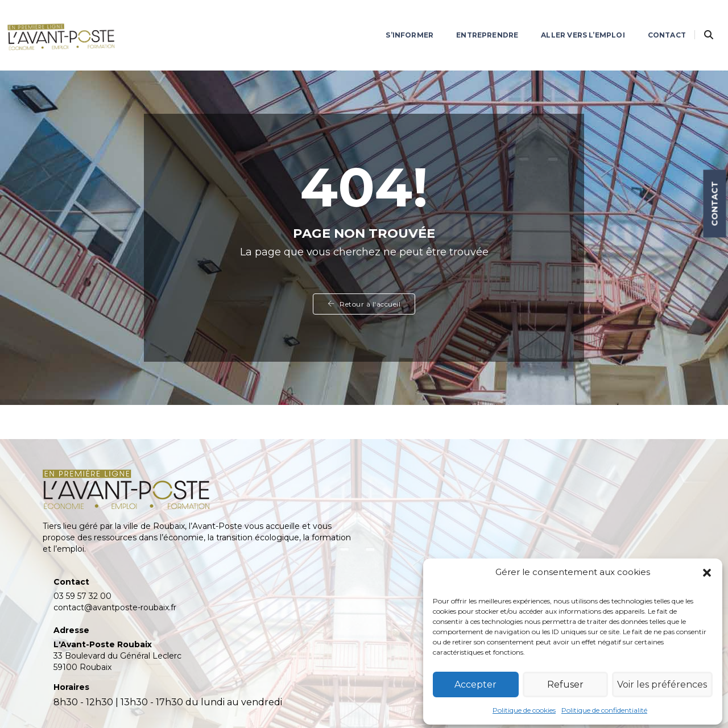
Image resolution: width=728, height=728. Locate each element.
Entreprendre (472, 20)
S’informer (395, 20)
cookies (305, 705)
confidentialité (254, 705)
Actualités (574, 497)
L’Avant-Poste (583, 483)
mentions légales (184, 705)
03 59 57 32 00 (254, 497)
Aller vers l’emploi (568, 20)
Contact (652, 20)
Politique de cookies (524, 707)
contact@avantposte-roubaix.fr (286, 508)
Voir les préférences (662, 681)
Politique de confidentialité (604, 707)
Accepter (476, 681)
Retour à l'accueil (364, 317)
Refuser (565, 681)
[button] (705, 574)
